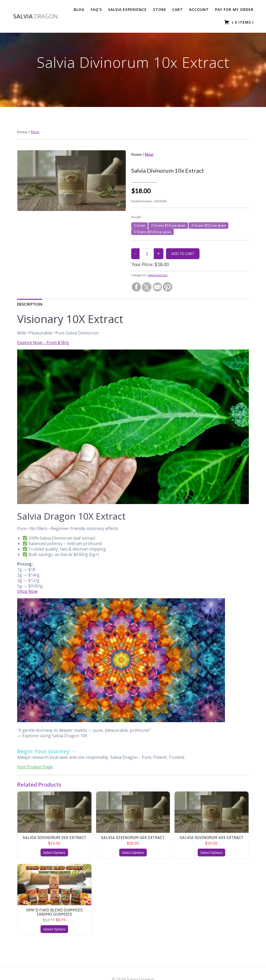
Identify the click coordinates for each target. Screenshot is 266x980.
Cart (178, 9)
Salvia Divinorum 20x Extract (54, 838)
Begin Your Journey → (47, 751)
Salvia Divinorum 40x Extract (133, 838)
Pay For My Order (234, 9)
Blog (79, 9)
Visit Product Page (35, 767)
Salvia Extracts (158, 275)
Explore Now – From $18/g (43, 343)
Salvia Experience (127, 9)
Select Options (54, 853)
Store (160, 9)
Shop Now (27, 591)
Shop (35, 132)
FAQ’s (96, 9)
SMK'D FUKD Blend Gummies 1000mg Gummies (54, 912)
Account (199, 9)
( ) (239, 22)
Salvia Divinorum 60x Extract (212, 838)
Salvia (35, 16)
